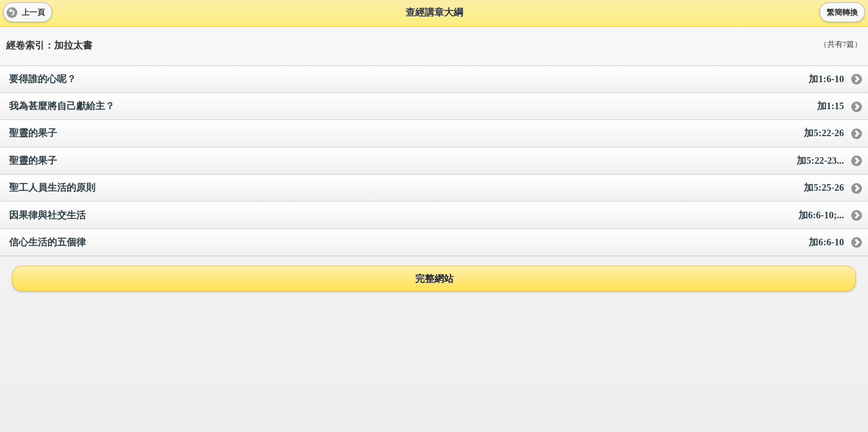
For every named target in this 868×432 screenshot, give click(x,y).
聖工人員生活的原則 (427, 188)
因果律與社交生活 (427, 216)
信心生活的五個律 (427, 243)
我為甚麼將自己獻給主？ (427, 106)
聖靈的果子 (427, 133)
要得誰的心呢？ (427, 79)
